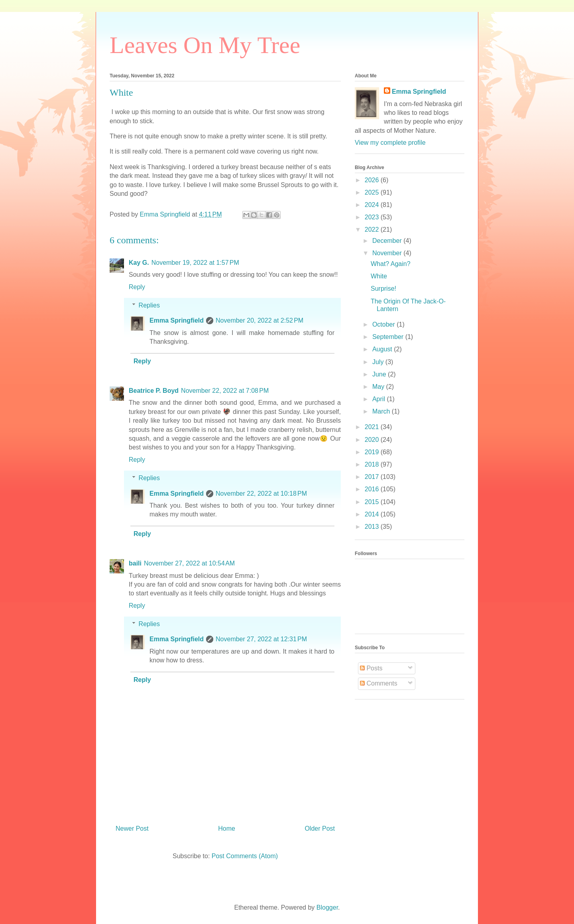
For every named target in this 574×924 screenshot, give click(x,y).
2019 (373, 452)
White (379, 276)
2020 (373, 440)
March (382, 411)
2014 (373, 514)
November (388, 253)
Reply (137, 287)
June (380, 374)
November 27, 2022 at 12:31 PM (261, 639)
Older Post (320, 828)
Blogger (327, 907)
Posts (371, 668)
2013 (373, 527)
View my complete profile (390, 143)
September (389, 337)
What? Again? (391, 264)
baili (135, 563)
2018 (373, 464)
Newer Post (132, 828)
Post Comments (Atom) (245, 856)
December (388, 241)
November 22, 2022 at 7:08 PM (225, 391)
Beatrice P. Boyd (154, 391)
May (379, 387)
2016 (373, 489)
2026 (373, 180)
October (384, 324)
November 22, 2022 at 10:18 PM (261, 494)
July (379, 362)
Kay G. (139, 263)
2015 (373, 502)
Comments (379, 683)
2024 (373, 205)
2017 (373, 477)
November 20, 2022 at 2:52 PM (259, 320)
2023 (373, 217)
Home (227, 828)
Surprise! (383, 289)
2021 (373, 427)
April (379, 399)
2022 (373, 230)
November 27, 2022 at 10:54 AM (189, 563)
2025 (373, 192)
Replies (149, 305)
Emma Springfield (177, 320)
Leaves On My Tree (205, 45)
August (383, 349)
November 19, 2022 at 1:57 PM (195, 263)
